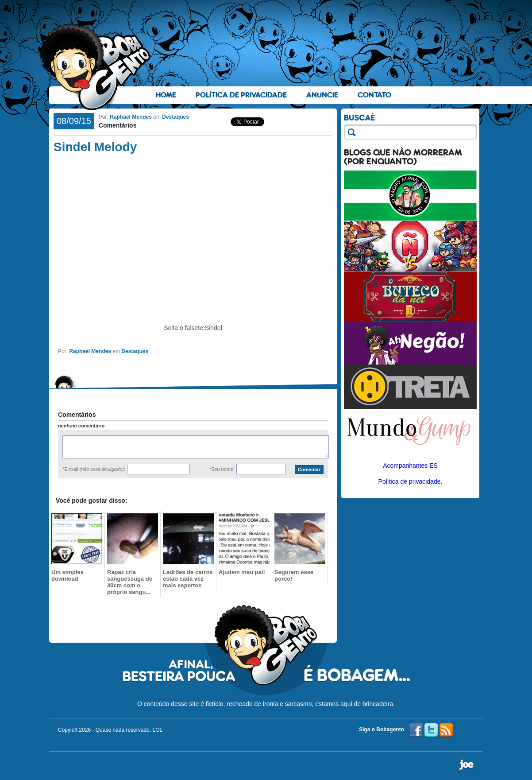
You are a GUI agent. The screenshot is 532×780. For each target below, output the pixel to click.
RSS (446, 730)
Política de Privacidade (241, 95)
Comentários (118, 125)
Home (166, 95)
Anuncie (322, 95)
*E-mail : (94, 469)
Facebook (416, 730)
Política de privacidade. (411, 481)
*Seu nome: (222, 469)
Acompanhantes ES (410, 466)
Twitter (431, 730)
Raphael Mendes (131, 117)
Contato (374, 95)
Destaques (175, 117)
